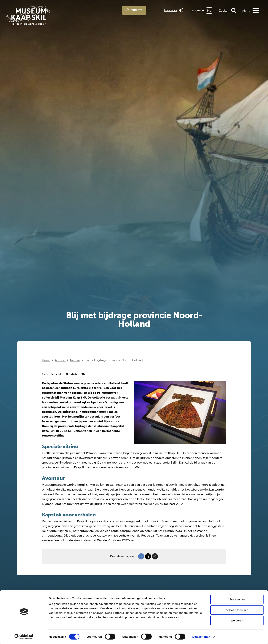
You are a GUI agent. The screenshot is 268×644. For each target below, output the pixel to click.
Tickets (137, 10)
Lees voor (174, 10)
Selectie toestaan (237, 610)
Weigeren (237, 620)
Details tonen (201, 637)
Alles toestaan (237, 599)
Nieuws (75, 360)
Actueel (60, 360)
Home (46, 360)
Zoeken (224, 11)
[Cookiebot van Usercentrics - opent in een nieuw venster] (24, 637)
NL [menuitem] (209, 11)
